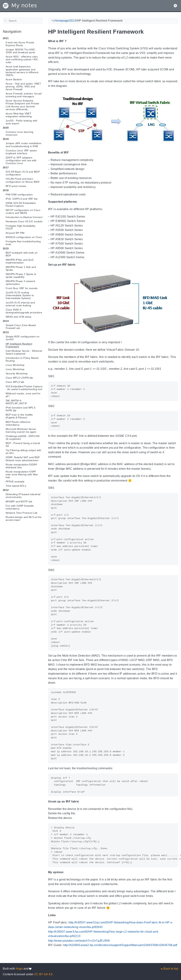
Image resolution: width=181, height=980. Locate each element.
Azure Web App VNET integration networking (19, 115)
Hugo (19, 969)
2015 (6, 248)
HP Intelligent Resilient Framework (19, 345)
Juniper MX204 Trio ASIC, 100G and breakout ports (21, 51)
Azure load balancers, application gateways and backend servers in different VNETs (22, 71)
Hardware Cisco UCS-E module (24, 221)
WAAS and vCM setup (18, 317)
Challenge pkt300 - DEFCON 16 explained (23, 437)
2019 (6, 139)
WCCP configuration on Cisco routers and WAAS (23, 211)
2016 (6, 190)
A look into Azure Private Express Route (20, 44)
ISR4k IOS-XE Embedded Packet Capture (21, 204)
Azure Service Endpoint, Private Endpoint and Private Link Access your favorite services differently (22, 105)
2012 (6, 490)
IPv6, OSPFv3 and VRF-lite (22, 199)
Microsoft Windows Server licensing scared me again (21, 430)
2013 (6, 332)
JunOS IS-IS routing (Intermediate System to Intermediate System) (20, 295)
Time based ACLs (16, 486)
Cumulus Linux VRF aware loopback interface (21, 152)
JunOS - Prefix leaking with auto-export (21, 122)
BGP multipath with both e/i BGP (22, 254)
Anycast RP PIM (15, 233)
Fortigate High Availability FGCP (21, 227)
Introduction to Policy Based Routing (22, 359)
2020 (6, 128)
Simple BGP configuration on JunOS (23, 338)
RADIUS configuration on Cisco (24, 237)
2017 (6, 167)
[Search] (23, 21)
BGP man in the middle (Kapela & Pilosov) (19, 416)
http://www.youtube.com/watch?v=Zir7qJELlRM (79, 941)
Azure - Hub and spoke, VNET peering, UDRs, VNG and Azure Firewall (23, 86)
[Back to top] (169, 969)
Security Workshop (17, 373)
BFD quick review (16, 186)
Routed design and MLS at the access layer (24, 518)
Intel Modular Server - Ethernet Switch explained (24, 352)
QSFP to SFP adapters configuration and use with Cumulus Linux (21, 160)
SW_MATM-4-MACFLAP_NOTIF (16, 402)
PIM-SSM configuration (19, 195)
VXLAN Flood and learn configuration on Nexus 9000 (23, 180)
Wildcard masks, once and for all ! (23, 395)
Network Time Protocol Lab (21, 513)
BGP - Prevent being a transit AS (23, 445)
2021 (6, 38)
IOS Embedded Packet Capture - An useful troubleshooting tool (24, 388)
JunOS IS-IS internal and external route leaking (20, 304)
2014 (6, 321)
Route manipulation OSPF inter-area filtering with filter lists (22, 474)
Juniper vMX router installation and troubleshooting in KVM (24, 145)
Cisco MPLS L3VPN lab (19, 378)
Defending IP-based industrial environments (23, 496)
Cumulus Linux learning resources (19, 133)
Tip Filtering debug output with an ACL (23, 452)
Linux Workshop (15, 365)
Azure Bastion (14, 79)
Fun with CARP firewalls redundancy (20, 507)
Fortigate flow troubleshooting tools (23, 243)
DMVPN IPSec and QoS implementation (20, 261)
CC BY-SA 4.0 (43, 974)
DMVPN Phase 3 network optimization (20, 283)
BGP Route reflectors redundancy (18, 423)
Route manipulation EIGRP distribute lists (21, 466)
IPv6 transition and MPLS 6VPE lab (21, 409)
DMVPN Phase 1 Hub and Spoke (21, 268)
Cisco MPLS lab (15, 382)
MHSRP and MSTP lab (19, 501)
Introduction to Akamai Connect (24, 217)
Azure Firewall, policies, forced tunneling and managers (24, 95)
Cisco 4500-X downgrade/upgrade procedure (24, 311)
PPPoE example (15, 482)
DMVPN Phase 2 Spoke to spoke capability (21, 276)
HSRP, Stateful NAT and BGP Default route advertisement (23, 459)
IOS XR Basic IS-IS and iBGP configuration (23, 173)
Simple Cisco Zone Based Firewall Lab (21, 327)
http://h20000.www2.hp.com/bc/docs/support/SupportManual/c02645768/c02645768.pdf (120, 945)
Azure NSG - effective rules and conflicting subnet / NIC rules (22, 59)
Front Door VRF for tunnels (22, 288)
